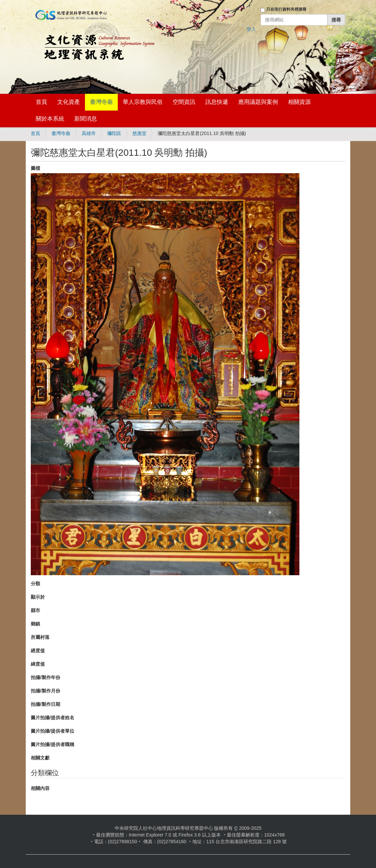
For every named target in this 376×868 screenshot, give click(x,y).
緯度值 (38, 664)
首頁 (41, 102)
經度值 (38, 651)
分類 (35, 584)
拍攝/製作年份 (45, 677)
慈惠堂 (139, 133)
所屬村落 (40, 637)
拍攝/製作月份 (45, 691)
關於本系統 (50, 119)
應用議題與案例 (258, 102)
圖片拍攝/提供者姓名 (53, 718)
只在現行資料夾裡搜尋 (286, 9)
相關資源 (299, 102)
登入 (251, 29)
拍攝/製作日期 (45, 704)
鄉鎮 (35, 624)
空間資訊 (184, 102)
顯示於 (38, 597)
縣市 (35, 610)
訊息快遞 (217, 102)
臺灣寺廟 (101, 102)
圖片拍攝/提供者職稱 (53, 744)
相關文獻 (40, 758)
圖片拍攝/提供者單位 (53, 731)
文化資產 (69, 102)
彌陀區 (114, 133)
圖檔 (35, 168)
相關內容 (40, 788)
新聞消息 (86, 119)
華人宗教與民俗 (143, 102)
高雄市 (89, 133)
